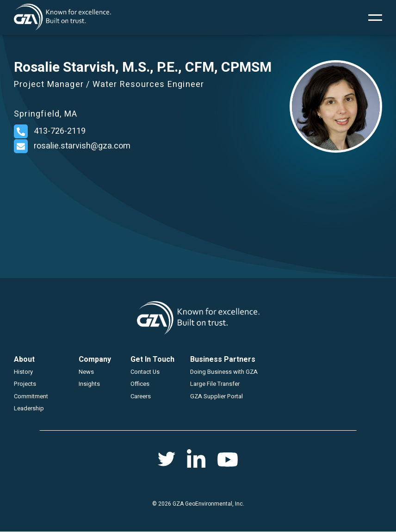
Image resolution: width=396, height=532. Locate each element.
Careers (141, 396)
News (86, 372)
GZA (62, 17)
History (23, 372)
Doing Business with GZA (224, 372)
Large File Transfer (215, 384)
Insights (89, 384)
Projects (25, 384)
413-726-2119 (60, 131)
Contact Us (145, 372)
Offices (140, 384)
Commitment (31, 396)
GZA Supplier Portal (217, 396)
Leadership (29, 408)
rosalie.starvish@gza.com (82, 146)
